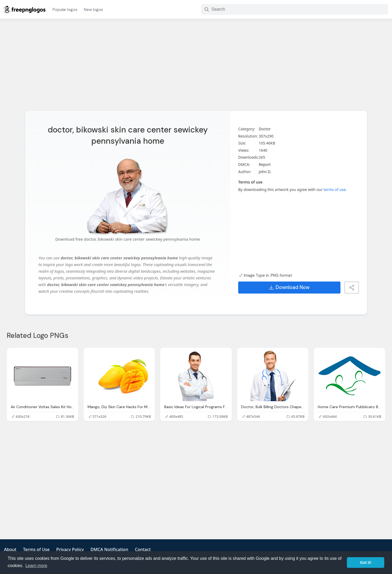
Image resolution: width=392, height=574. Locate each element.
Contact (143, 549)
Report (265, 164)
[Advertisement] (196, 68)
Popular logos (65, 10)
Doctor (265, 129)
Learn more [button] (36, 566)
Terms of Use (36, 549)
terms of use (335, 190)
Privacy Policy (70, 549)
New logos (93, 10)
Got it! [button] (366, 563)
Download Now (289, 287)
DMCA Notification (109, 549)
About (10, 549)
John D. (265, 172)
